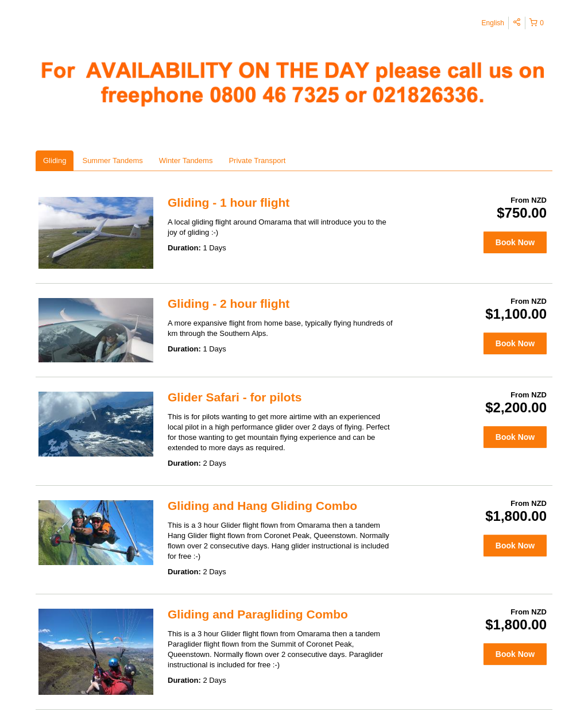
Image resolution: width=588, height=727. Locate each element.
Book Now (515, 242)
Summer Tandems (112, 161)
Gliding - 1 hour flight (229, 202)
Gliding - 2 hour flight (229, 303)
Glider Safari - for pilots (235, 397)
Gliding (55, 161)
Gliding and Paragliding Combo (258, 614)
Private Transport (257, 161)
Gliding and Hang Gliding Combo (262, 506)
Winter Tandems (186, 161)
